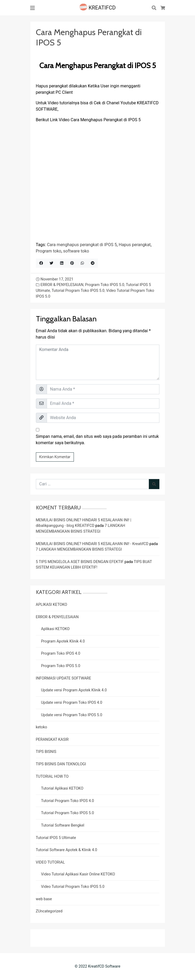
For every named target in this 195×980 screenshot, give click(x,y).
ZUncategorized (49, 911)
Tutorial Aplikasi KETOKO (62, 788)
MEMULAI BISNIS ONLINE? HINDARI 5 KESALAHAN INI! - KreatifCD (92, 544)
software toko (76, 251)
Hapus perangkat (135, 245)
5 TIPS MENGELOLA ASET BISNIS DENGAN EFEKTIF (80, 562)
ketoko (42, 727)
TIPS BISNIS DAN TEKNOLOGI (61, 764)
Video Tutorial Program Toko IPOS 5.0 (73, 887)
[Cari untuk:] (92, 484)
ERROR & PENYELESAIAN (62, 285)
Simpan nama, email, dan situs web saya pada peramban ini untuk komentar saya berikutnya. (97, 440)
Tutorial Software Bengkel (63, 825)
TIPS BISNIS (46, 752)
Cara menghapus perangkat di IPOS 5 (82, 245)
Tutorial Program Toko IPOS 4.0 (68, 801)
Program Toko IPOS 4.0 (61, 653)
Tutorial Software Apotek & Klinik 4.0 (67, 850)
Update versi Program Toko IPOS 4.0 (72, 703)
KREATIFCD (98, 8)
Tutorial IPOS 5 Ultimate (56, 838)
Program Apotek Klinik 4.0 (63, 641)
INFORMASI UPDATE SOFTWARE (64, 678)
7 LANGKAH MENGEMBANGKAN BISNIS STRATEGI (79, 549)
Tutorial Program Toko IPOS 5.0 (78, 291)
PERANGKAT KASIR (52, 740)
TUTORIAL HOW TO (52, 777)
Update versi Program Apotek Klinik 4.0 (74, 690)
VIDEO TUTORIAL (50, 862)
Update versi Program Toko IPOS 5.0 (72, 715)
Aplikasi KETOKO (55, 629)
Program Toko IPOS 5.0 (105, 285)
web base (44, 899)
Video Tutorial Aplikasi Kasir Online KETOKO (78, 874)
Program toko (49, 251)
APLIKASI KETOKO (52, 605)
